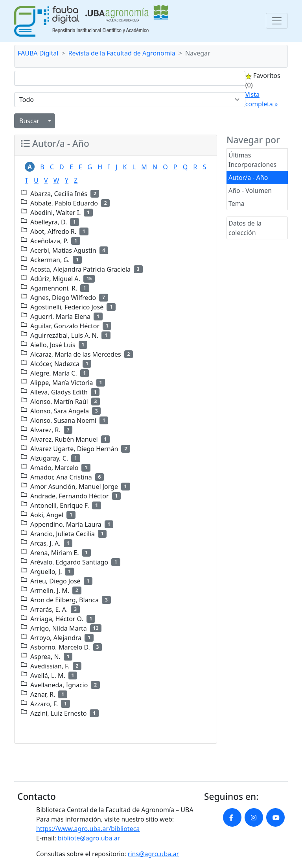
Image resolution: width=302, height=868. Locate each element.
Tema (237, 204)
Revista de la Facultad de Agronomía (122, 53)
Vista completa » (261, 99)
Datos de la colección (245, 228)
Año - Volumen (250, 191)
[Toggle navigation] (277, 21)
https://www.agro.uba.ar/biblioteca (88, 829)
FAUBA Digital (38, 53)
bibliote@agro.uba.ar (89, 838)
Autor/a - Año (248, 178)
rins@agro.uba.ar (153, 854)
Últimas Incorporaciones (252, 160)
